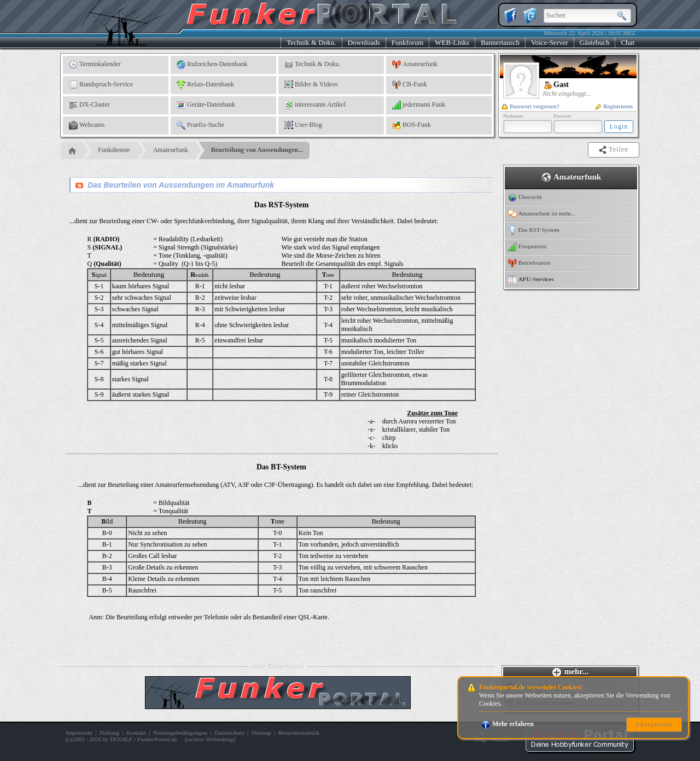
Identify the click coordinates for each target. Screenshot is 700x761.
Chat (628, 42)
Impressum (79, 733)
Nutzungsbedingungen (180, 733)
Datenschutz (229, 733)
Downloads (364, 42)
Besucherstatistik (299, 733)
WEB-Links (452, 42)
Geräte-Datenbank (206, 105)
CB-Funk (410, 85)
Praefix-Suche (200, 125)
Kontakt (136, 733)
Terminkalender (95, 65)
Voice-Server (550, 42)
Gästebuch (595, 42)
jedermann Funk (419, 105)
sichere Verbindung (210, 739)
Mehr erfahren (507, 724)
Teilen (614, 150)
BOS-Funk (412, 125)
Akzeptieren (654, 724)
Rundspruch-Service (101, 85)
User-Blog (303, 125)
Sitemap (261, 733)
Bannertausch (500, 42)
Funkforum (408, 42)
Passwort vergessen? (531, 106)
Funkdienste (114, 150)
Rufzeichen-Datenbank (212, 65)
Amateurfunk (415, 65)
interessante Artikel (315, 105)
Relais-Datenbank (205, 85)
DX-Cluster (89, 105)
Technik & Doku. (311, 42)
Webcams (87, 125)
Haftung (109, 733)
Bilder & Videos (311, 85)
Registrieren (614, 106)
